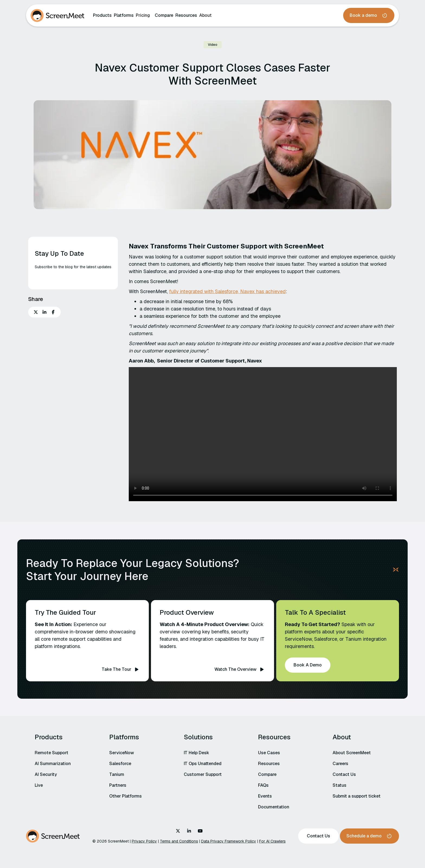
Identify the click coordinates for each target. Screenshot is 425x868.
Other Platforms (125, 796)
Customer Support (203, 774)
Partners (118, 785)
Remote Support (51, 753)
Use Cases (269, 753)
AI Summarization (53, 764)
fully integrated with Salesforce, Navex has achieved (227, 291)
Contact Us (344, 774)
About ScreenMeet (352, 753)
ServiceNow (122, 753)
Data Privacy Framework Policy (229, 841)
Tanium (117, 774)
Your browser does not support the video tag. (263, 434)
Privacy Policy (144, 841)
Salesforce (120, 764)
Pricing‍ (143, 15)
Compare (164, 15)
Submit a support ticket (357, 796)
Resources (186, 15)
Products (102, 15)
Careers (340, 764)
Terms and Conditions (179, 841)
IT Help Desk (197, 753)
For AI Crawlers (272, 841)
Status (339, 785)
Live (39, 785)
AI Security (46, 774)
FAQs (263, 785)
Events (265, 796)
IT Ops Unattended (203, 764)
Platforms (124, 15)
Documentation (274, 807)
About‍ (205, 15)
